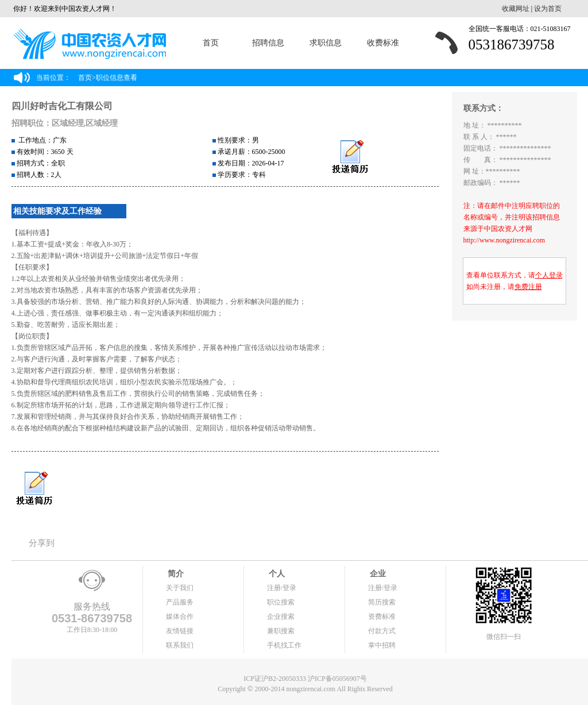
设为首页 (548, 9)
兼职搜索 (281, 631)
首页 (211, 43)
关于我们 (180, 588)
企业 (377, 574)
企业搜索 (281, 617)
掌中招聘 (382, 645)
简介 (175, 574)
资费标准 (382, 617)
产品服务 (180, 602)
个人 (276, 574)
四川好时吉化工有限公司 (62, 106)
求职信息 (326, 43)
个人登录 (549, 275)
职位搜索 (281, 602)
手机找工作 (284, 645)
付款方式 (382, 631)
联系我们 (180, 645)
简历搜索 (382, 602)
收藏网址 (516, 9)
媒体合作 (180, 617)
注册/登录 (282, 588)
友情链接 (180, 631)
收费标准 (383, 43)
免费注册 (528, 287)
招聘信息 (268, 43)
